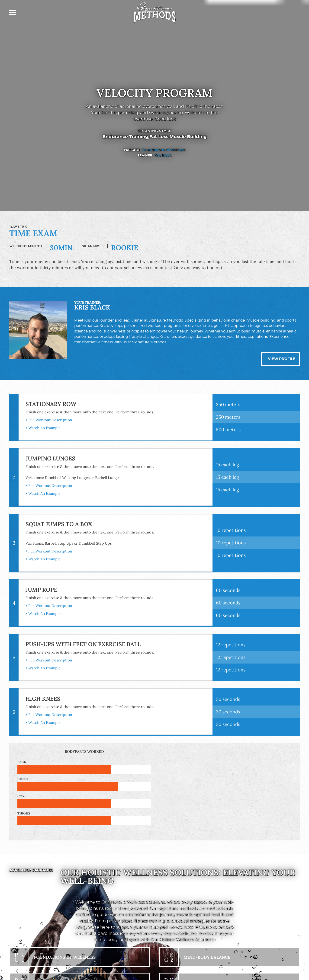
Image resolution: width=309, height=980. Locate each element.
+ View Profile (280, 359)
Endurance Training (125, 137)
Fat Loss (159, 137)
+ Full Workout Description (49, 420)
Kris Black (163, 155)
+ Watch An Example (43, 428)
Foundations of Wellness (164, 150)
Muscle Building (188, 137)
